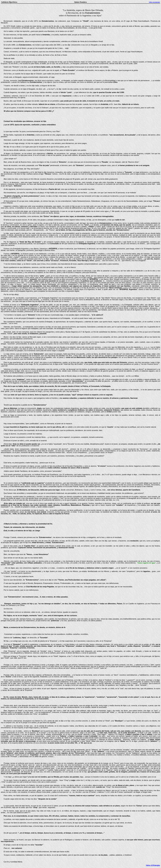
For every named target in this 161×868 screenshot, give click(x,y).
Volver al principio (154, 2)
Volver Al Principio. (153, 865)
